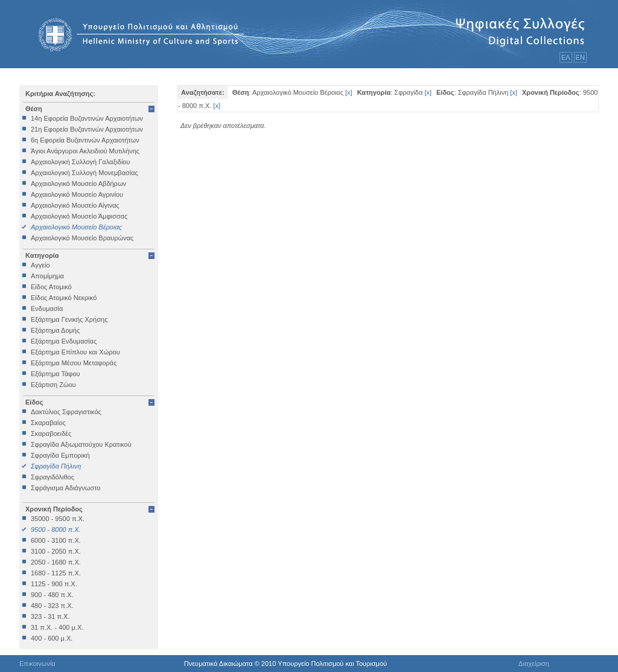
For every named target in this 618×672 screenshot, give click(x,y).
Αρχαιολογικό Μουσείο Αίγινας (75, 205)
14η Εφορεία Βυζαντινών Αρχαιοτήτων (87, 118)
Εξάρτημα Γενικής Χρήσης (69, 319)
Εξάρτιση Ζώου (53, 385)
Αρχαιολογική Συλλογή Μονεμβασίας (84, 173)
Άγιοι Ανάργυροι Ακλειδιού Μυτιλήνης (85, 151)
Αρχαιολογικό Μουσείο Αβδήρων (78, 184)
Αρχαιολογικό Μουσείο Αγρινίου (77, 194)
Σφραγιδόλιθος (53, 477)
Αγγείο (40, 265)
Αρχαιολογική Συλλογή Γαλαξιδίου (80, 162)
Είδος (34, 402)
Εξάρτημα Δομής (55, 330)
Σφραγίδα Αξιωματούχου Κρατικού (81, 444)
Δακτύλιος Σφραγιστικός (66, 412)
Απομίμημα (47, 276)
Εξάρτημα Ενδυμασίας (64, 341)
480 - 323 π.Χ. (52, 606)
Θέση (34, 109)
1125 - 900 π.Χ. (54, 584)
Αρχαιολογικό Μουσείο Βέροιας (76, 227)
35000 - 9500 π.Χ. (58, 519)
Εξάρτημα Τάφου (56, 374)
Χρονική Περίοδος (54, 509)
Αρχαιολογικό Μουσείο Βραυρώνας (82, 238)
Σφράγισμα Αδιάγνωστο (65, 488)
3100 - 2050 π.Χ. (56, 551)
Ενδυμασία (47, 309)
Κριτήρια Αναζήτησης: (60, 94)
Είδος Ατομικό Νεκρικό (64, 298)
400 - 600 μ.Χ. (52, 638)
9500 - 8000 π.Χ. (56, 530)
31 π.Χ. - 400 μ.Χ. (57, 627)
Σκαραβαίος (48, 423)
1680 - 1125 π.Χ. (56, 573)
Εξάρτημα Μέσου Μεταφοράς (74, 363)
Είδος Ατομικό (51, 287)
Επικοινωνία (37, 664)
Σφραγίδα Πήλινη (56, 466)
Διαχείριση (534, 664)
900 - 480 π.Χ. (52, 595)
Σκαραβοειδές (51, 434)
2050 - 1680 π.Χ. (56, 562)
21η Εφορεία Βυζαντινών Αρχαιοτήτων (87, 129)
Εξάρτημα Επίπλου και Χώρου (75, 352)
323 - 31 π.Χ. (50, 616)
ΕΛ (566, 57)
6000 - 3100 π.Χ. (56, 540)
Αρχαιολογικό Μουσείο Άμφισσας (79, 216)
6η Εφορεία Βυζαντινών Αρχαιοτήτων (85, 140)
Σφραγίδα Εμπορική (60, 455)
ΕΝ (580, 57)
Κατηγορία (42, 255)
